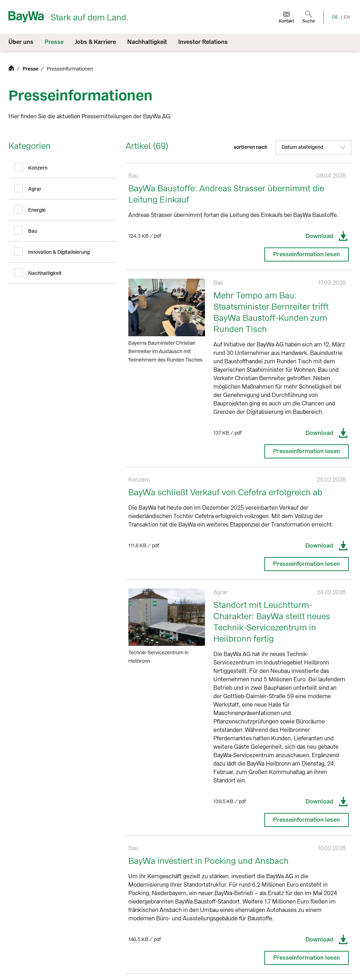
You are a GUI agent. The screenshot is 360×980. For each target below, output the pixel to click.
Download (327, 236)
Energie (37, 210)
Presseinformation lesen (307, 254)
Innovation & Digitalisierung (59, 252)
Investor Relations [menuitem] (203, 42)
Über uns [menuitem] (21, 42)
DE (335, 17)
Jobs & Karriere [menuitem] (95, 42)
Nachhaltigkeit (45, 273)
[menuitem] (286, 17)
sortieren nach (293, 147)
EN (347, 17)
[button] (314, 147)
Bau (33, 231)
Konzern (38, 168)
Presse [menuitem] (54, 42)
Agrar (35, 189)
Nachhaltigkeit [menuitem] (147, 42)
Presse (31, 69)
